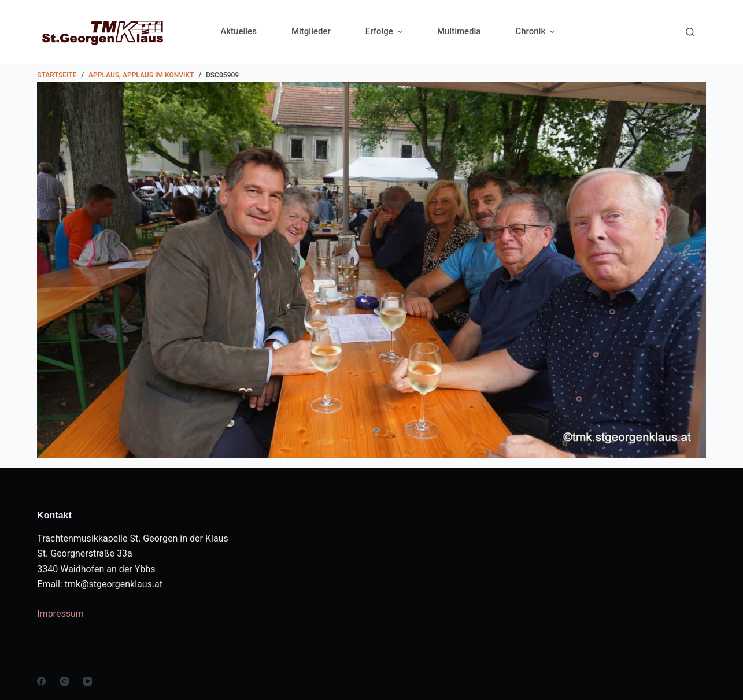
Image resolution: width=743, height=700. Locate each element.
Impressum (60, 614)
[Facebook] (41, 681)
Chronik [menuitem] (535, 32)
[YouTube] (88, 681)
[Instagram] (64, 681)
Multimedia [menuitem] (459, 31)
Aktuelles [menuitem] (239, 31)
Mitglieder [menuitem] (311, 31)
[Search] (690, 32)
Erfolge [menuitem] (385, 32)
